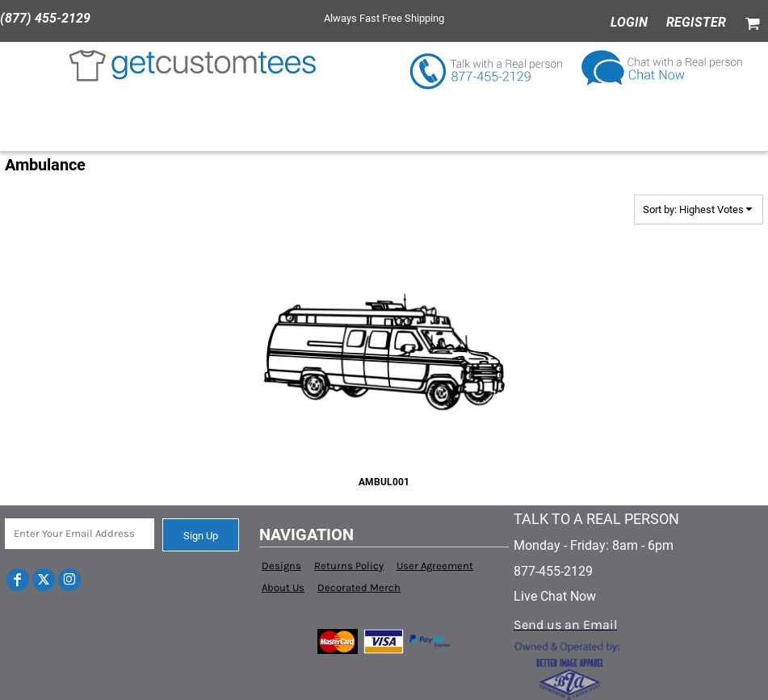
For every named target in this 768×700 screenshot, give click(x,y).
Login (629, 22)
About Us (283, 587)
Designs (281, 566)
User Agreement (435, 566)
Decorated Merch (359, 587)
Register (696, 22)
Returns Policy (349, 566)
